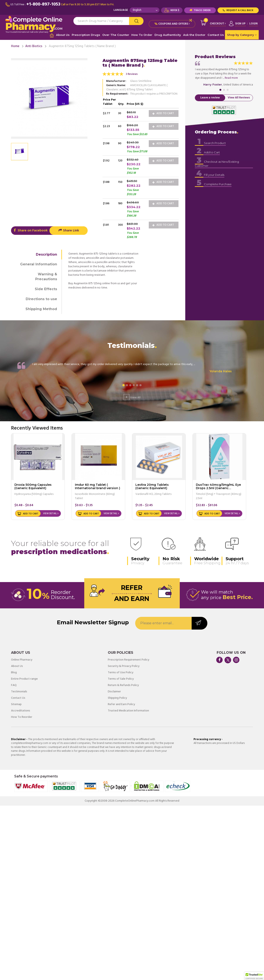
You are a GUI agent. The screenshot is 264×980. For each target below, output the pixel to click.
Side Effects (46, 289)
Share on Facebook (30, 231)
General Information (39, 264)
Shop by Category (242, 35)
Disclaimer (114, 692)
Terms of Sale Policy (121, 679)
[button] (254, 976)
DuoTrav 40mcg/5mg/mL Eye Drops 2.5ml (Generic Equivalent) (218, 488)
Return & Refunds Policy (123, 685)
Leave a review (210, 98)
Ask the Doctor (194, 35)
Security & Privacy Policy (124, 666)
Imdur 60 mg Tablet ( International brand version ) (98, 486)
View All (132, 397)
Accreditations (21, 711)
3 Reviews (132, 74)
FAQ (14, 685)
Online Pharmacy (22, 660)
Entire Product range (24, 679)
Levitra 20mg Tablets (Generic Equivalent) (152, 486)
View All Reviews (239, 98)
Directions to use (41, 299)
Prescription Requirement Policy (128, 660)
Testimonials (19, 692)
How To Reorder (22, 717)
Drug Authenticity (168, 35)
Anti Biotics (34, 46)
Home (15, 46)
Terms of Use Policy (121, 673)
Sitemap (16, 704)
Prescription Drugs (86, 35)
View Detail (50, 514)
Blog (14, 673)
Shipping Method (41, 309)
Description (46, 254)
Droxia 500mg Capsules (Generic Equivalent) (33, 486)
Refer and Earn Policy (121, 704)
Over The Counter (116, 35)
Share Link (69, 231)
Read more (231, 78)
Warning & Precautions (46, 277)
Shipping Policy (117, 698)
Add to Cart (163, 113)
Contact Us (216, 35)
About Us (63, 35)
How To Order (142, 35)
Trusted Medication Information (128, 711)
